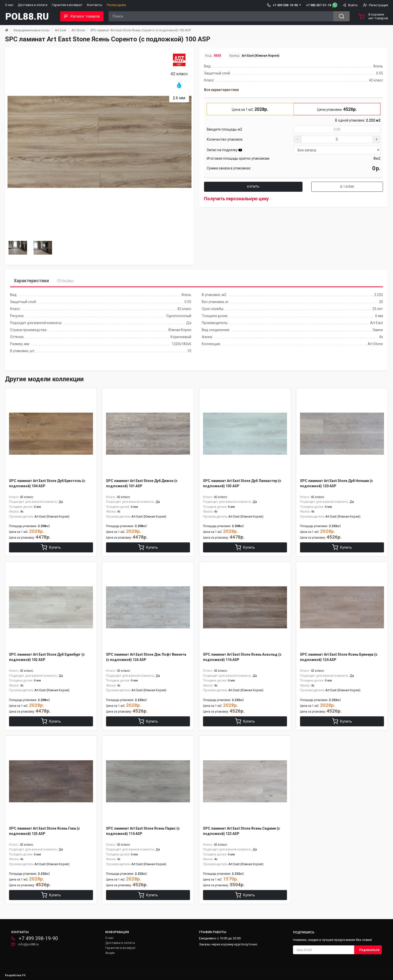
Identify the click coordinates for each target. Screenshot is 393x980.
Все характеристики (221, 90)
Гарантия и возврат (67, 5)
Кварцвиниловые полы (32, 30)
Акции (110, 953)
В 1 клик (347, 187)
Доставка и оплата (33, 5)
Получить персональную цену (236, 199)
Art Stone (78, 30)
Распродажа (116, 5)
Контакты (95, 5)
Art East (61, 30)
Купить (253, 187)
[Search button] (341, 16)
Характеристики (31, 281)
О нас (9, 5)
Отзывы (65, 281)
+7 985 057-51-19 (319, 5)
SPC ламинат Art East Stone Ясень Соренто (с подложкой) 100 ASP (141, 30)
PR (24, 975)
